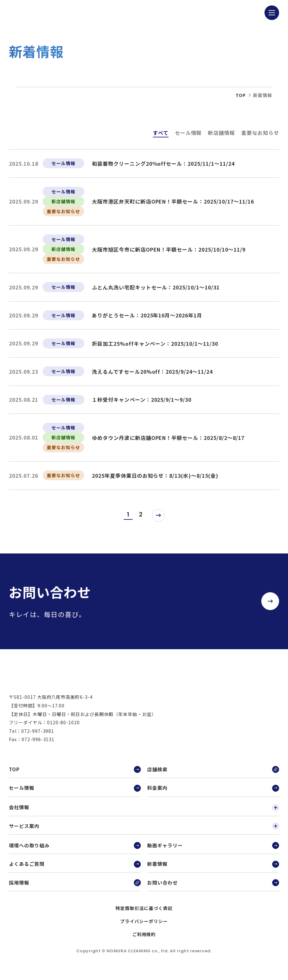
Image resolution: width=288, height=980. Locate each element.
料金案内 (213, 793)
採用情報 (75, 888)
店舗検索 (213, 775)
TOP (75, 775)
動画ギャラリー (213, 851)
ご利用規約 (144, 939)
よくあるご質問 (75, 869)
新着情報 (213, 869)
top (241, 95)
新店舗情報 (221, 133)
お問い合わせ (213, 888)
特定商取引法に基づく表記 (144, 914)
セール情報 (188, 133)
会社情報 (144, 813)
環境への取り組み (75, 851)
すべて (161, 133)
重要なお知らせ (260, 133)
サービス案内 (144, 831)
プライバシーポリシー (144, 927)
